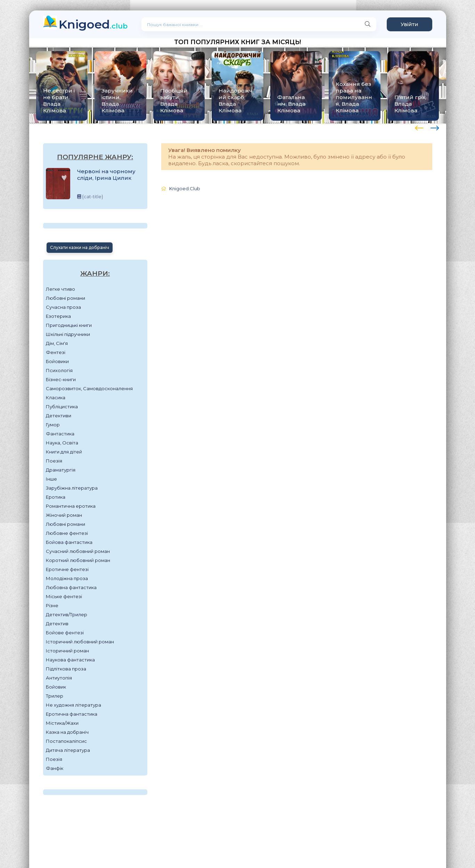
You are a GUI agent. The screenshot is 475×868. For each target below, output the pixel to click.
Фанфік (55, 768)
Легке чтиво (60, 289)
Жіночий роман (64, 515)
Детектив (57, 624)
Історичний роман (67, 651)
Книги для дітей (64, 452)
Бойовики (57, 361)
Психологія (59, 370)
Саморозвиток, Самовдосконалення (89, 388)
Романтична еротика (71, 506)
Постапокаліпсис (66, 741)
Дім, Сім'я (57, 343)
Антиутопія (59, 678)
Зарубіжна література (72, 488)
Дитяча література (68, 750)
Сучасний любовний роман (78, 551)
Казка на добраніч (67, 732)
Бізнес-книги (61, 379)
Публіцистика (62, 407)
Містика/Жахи (62, 723)
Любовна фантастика (71, 587)
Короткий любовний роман (78, 560)
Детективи (59, 416)
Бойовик (56, 687)
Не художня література (73, 705)
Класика (56, 397)
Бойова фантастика (69, 542)
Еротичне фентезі (67, 569)
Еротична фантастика (72, 714)
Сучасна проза (63, 307)
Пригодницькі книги (69, 325)
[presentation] (419, 127)
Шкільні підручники (68, 334)
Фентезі (56, 352)
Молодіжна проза (67, 578)
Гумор (53, 425)
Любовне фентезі (67, 533)
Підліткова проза (66, 669)
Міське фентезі (64, 596)
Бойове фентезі (65, 633)
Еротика (56, 497)
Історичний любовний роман (80, 642)
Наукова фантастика (70, 660)
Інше (51, 479)
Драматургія (61, 470)
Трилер (55, 696)
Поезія (54, 461)
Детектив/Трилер (67, 614)
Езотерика (58, 316)
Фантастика (60, 434)
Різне (52, 605)
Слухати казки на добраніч (80, 247)
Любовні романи (65, 298)
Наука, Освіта (62, 443)
